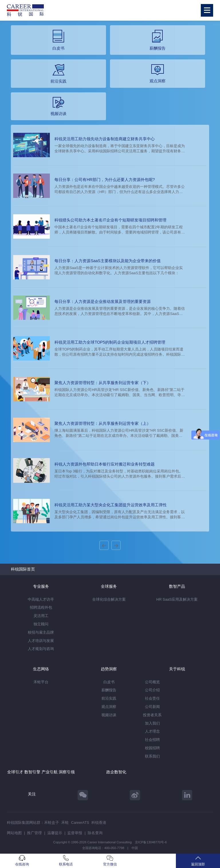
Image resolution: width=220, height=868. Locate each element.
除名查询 (95, 833)
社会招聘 (152, 740)
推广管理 (34, 833)
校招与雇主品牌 (41, 632)
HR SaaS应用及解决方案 (177, 599)
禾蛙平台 (41, 682)
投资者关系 (152, 715)
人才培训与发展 (41, 641)
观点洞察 (109, 707)
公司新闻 (152, 707)
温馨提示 (55, 833)
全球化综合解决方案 (109, 599)
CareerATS (80, 823)
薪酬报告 (109, 690)
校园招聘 (152, 748)
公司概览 (152, 682)
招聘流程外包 (41, 607)
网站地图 (14, 833)
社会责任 (152, 698)
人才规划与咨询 (41, 649)
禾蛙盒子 (52, 823)
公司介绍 (152, 690)
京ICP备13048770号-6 (151, 842)
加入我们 (152, 723)
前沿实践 (109, 698)
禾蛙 (65, 823)
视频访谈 (109, 715)
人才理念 (152, 731)
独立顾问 (41, 624)
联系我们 (152, 756)
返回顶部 (198, 861)
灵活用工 (41, 616)
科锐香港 (99, 823)
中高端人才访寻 (41, 599)
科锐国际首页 (23, 569)
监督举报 (75, 833)
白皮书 (109, 682)
